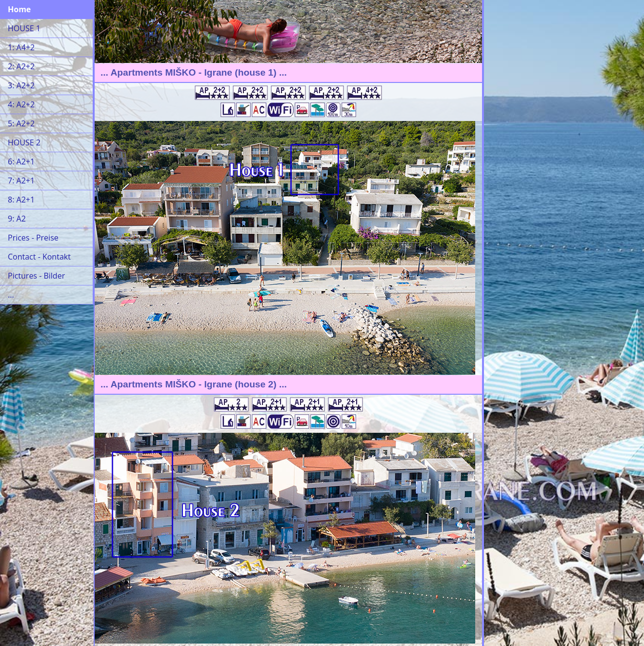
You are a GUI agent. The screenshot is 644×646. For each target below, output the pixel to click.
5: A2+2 (21, 123)
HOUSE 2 (24, 142)
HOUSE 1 (24, 28)
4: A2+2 (21, 104)
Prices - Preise (33, 238)
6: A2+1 (21, 161)
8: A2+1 (21, 200)
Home (19, 9)
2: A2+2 (21, 66)
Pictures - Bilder (36, 276)
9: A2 (17, 219)
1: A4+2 (21, 47)
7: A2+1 (21, 181)
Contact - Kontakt (39, 257)
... (11, 295)
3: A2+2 (21, 85)
